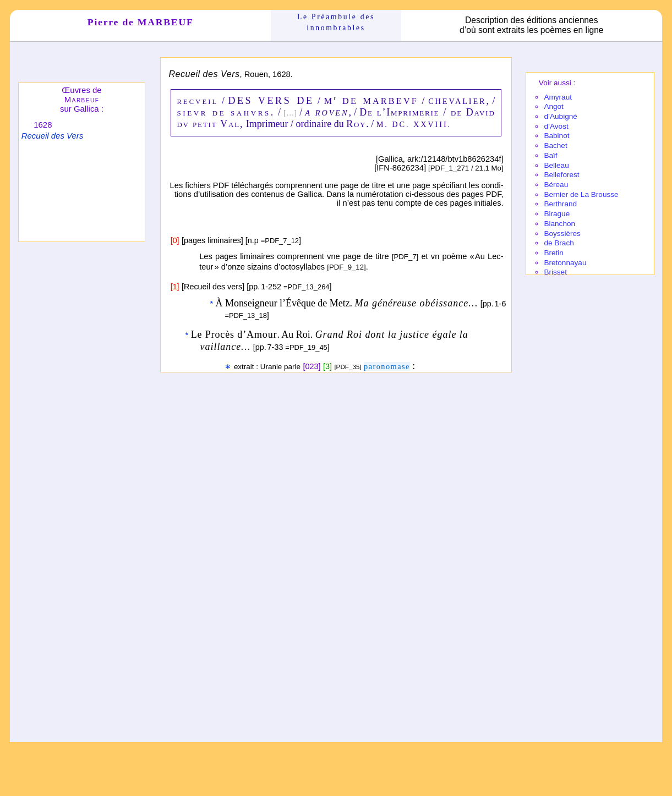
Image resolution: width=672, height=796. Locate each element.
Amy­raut (558, 97)
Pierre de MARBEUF (141, 22)
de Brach (559, 243)
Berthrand (560, 204)
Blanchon (559, 224)
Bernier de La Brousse (581, 194)
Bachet (555, 146)
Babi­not (556, 136)
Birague (557, 214)
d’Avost (556, 126)
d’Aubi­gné (560, 116)
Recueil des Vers (52, 136)
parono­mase (387, 366)
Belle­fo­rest (561, 175)
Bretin (554, 253)
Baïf (550, 155)
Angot (554, 106)
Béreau (556, 185)
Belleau (556, 165)
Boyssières (562, 234)
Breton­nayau (565, 263)
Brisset (555, 272)
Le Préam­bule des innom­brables (336, 22)
